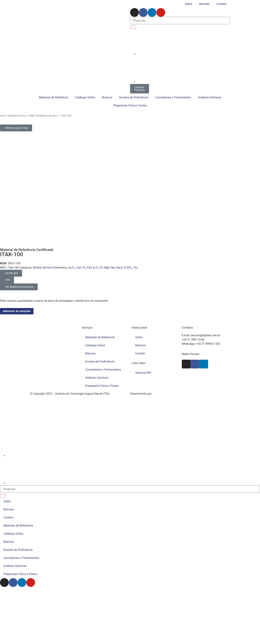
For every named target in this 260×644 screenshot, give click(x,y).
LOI (101, 268)
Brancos (107, 97)
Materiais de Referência (53, 97)
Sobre (189, 4)
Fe (84, 268)
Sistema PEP (143, 373)
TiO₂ (136, 268)
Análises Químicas (210, 97)
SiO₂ (129, 268)
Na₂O (120, 268)
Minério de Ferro (18, 116)
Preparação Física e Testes (130, 105)
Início (3, 116)
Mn (113, 268)
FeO (89, 268)
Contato (222, 4)
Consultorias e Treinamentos (173, 97)
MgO (107, 268)
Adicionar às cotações (17, 311)
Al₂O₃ (72, 268)
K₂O (95, 268)
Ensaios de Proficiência (134, 97)
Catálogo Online (85, 97)
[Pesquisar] (133, 27)
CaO (79, 268)
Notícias (204, 4)
